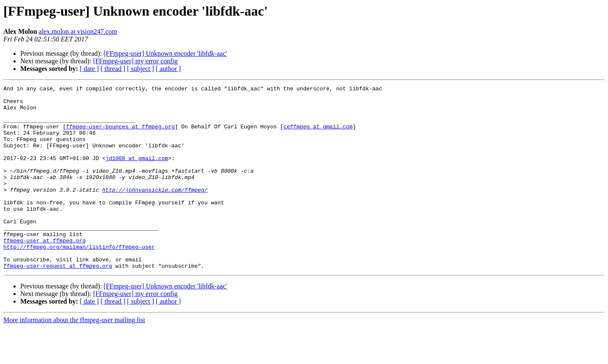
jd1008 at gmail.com (137, 173)
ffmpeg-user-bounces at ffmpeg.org (120, 135)
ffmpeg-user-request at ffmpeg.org (58, 302)
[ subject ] (141, 69)
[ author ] (168, 69)
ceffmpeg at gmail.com (318, 135)
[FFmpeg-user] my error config (135, 61)
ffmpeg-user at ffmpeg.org (45, 272)
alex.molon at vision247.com (78, 31)
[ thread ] (113, 69)
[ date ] (89, 69)
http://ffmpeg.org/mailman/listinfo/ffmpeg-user (79, 280)
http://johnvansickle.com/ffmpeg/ (155, 211)
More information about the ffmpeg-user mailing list (74, 357)
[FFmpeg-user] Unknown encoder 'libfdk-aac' (165, 53)
